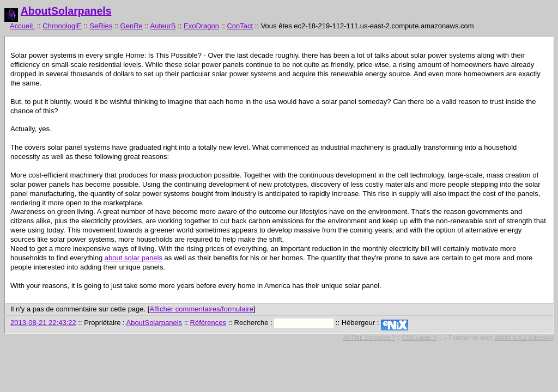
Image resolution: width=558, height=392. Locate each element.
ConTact (240, 26)
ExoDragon (201, 26)
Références (208, 323)
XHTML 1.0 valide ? (369, 338)
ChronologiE (62, 26)
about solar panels (134, 258)
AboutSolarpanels (66, 11)
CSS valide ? (419, 338)
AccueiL (22, 26)
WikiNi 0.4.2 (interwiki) (524, 338)
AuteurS (163, 26)
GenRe (132, 26)
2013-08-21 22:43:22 (43, 323)
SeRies (101, 26)
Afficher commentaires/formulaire (201, 309)
